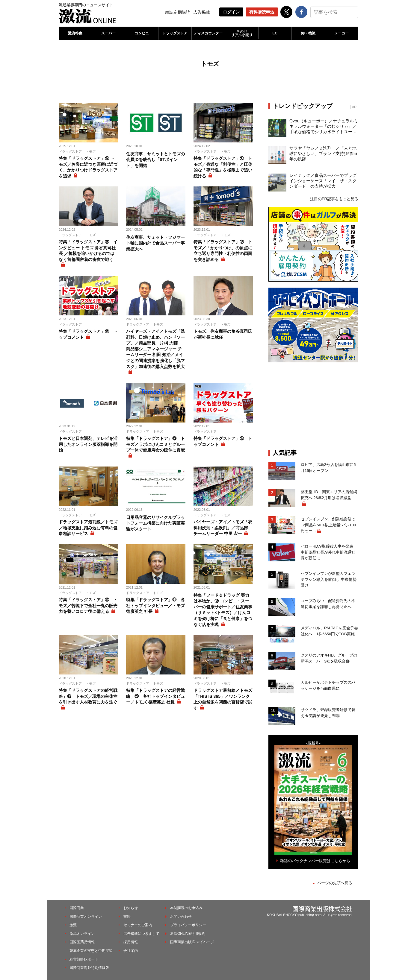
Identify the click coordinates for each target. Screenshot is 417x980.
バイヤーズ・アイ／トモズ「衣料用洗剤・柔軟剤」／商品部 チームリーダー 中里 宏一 (223, 528)
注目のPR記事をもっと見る (334, 199)
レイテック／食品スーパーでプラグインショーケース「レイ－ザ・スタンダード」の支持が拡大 (323, 181)
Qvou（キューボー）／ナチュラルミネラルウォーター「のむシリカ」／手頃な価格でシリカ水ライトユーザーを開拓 (324, 127)
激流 (73, 925)
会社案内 (131, 951)
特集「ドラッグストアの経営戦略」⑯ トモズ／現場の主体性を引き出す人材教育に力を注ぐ (88, 696)
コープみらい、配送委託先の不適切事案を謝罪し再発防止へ (328, 604)
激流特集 (75, 33)
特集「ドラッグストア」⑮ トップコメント (223, 441)
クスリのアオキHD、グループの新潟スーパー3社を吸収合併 (329, 658)
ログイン (231, 12)
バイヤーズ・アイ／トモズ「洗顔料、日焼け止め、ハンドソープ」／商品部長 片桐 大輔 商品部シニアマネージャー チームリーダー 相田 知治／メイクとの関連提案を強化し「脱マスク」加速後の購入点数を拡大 (155, 349)
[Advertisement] (313, 406)
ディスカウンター (208, 33)
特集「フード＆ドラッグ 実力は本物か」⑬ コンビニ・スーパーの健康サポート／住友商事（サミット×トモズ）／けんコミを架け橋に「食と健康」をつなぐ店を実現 (223, 610)
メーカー (342, 33)
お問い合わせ (181, 917)
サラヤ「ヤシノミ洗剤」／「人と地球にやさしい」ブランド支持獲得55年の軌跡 (323, 154)
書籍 (127, 917)
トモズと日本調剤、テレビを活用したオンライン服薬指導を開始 (88, 444)
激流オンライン (82, 934)
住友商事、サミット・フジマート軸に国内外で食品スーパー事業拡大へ (155, 243)
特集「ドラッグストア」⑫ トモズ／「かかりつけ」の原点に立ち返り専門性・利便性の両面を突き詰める (223, 251)
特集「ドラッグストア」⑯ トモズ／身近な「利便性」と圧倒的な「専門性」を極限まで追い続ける (223, 167)
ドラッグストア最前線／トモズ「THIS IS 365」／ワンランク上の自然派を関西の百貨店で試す (223, 699)
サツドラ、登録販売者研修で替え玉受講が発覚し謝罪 (328, 713)
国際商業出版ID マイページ (192, 942)
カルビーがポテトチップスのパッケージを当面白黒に (328, 685)
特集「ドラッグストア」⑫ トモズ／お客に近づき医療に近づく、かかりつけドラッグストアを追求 (88, 167)
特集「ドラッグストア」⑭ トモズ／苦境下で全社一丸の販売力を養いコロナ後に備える (88, 606)
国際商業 (77, 908)
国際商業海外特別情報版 (89, 968)
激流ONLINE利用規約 (188, 934)
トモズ (91, 151)
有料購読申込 (262, 12)
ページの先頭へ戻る (335, 883)
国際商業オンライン (86, 917)
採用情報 (131, 942)
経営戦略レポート (84, 959)
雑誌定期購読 (178, 12)
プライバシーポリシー (188, 925)
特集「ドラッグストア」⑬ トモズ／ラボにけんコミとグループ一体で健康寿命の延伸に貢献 (155, 444)
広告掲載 (202, 12)
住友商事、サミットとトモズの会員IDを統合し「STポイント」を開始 (155, 160)
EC (275, 33)
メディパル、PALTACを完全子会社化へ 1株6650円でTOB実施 (329, 631)
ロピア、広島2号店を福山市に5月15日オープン (328, 468)
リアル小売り (241, 33)
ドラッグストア (175, 33)
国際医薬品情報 (82, 942)
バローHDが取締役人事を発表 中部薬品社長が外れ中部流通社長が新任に (329, 552)
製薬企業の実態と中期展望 (91, 951)
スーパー (108, 33)
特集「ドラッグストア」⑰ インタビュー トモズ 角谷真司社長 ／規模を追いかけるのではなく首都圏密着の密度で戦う (88, 251)
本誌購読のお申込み (186, 908)
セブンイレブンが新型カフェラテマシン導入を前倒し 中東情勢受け (329, 579)
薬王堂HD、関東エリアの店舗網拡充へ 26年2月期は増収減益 (329, 495)
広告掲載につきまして (141, 934)
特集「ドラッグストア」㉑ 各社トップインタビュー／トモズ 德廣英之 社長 (155, 606)
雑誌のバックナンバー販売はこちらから (315, 861)
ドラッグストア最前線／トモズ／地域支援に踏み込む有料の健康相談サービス (88, 528)
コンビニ (142, 33)
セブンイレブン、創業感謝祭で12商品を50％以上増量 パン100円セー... (328, 525)
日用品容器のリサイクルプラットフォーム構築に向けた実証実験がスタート (155, 523)
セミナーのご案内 (138, 925)
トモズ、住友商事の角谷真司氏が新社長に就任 (223, 334)
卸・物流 (308, 33)
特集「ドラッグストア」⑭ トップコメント (88, 334)
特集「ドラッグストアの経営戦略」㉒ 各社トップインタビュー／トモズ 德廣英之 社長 (155, 696)
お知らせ (131, 908)
